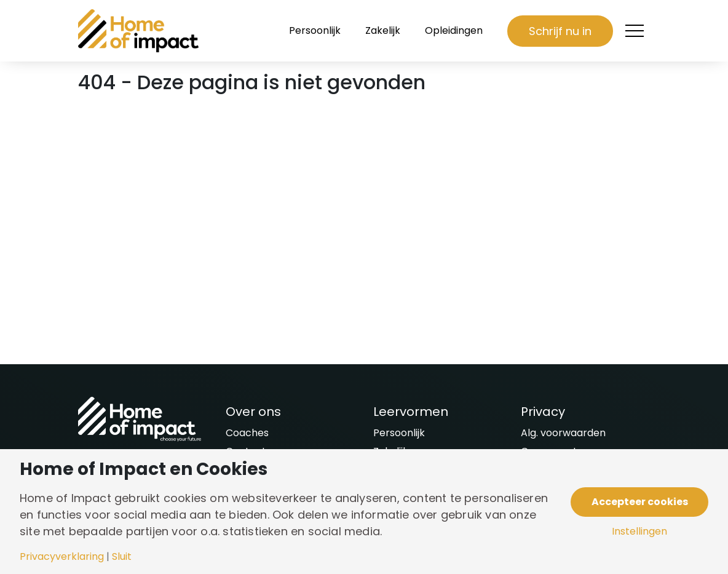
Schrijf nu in (560, 31)
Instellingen (639, 532)
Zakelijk (383, 30)
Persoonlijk (315, 30)
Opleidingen (454, 30)
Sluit (122, 557)
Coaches (247, 433)
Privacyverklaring (62, 557)
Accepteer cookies (640, 502)
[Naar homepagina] (140, 31)
